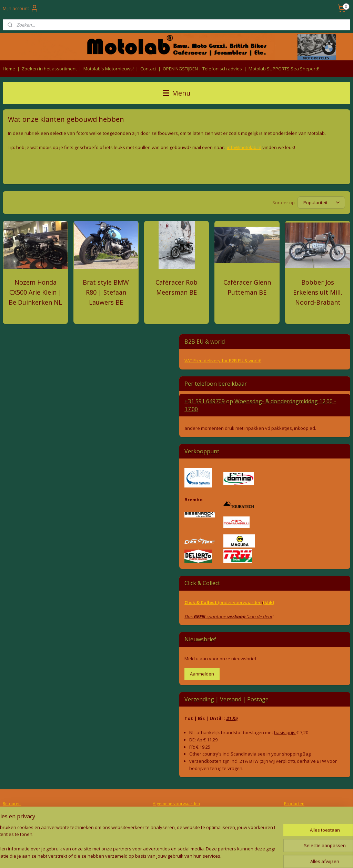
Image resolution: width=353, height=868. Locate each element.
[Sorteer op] (321, 203)
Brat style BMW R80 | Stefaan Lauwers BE (106, 292)
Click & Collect (201, 602)
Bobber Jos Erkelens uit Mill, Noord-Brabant (318, 292)
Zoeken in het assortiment (49, 69)
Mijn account (21, 8)
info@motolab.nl (244, 147)
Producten (294, 804)
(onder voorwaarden (240, 602)
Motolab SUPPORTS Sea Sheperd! (284, 69)
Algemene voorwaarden (176, 804)
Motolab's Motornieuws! (109, 69)
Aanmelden (202, 674)
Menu (176, 93)
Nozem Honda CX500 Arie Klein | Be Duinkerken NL (35, 292)
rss (160, 855)
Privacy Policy (176, 817)
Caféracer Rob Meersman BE (176, 287)
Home (9, 69)
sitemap (145, 855)
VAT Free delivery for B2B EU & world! (223, 361)
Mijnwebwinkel (246, 855)
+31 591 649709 (205, 401)
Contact (148, 69)
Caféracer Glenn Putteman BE (247, 287)
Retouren (12, 804)
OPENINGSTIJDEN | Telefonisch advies (202, 69)
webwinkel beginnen (186, 855)
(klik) (268, 602)
